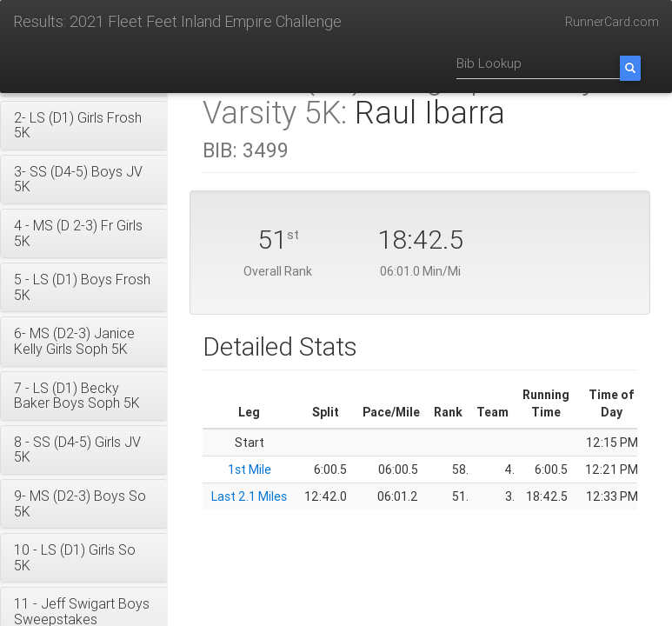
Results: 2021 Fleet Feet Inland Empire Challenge (177, 21)
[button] (84, 126)
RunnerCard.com (612, 22)
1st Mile (250, 469)
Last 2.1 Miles (249, 496)
